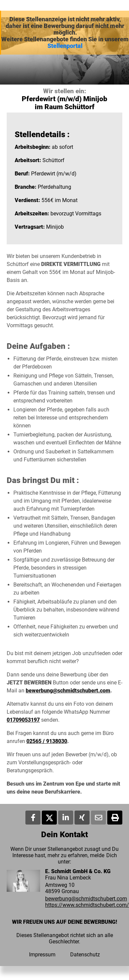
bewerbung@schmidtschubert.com (68, 691)
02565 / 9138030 (47, 741)
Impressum (42, 955)
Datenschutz (85, 955)
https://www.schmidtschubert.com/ (87, 905)
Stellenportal (65, 46)
